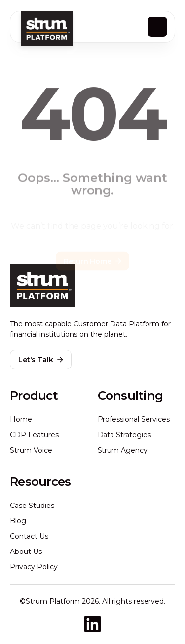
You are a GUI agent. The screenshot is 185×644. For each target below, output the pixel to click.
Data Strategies (125, 435)
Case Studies (32, 506)
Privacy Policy (34, 567)
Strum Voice (31, 450)
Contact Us (29, 536)
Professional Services (134, 419)
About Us (26, 552)
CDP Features (34, 435)
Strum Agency (123, 450)
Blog (18, 521)
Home (21, 419)
